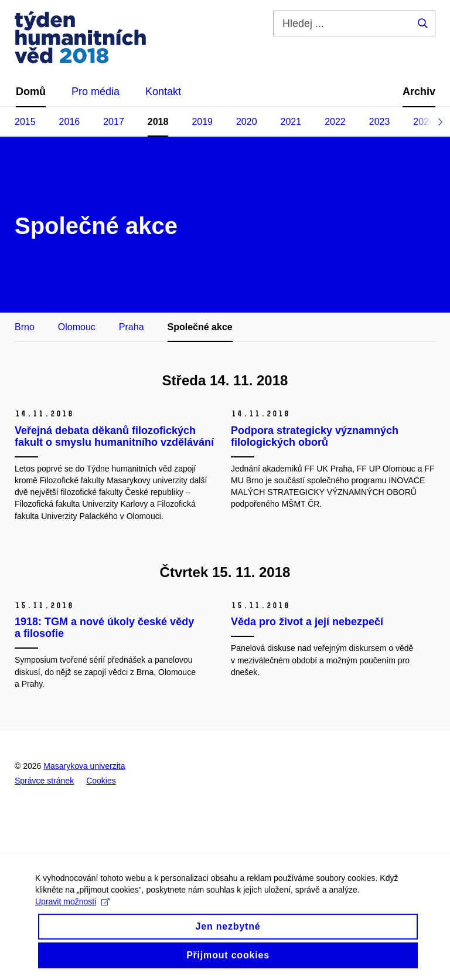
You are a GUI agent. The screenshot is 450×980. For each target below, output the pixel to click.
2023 (380, 122)
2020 (247, 122)
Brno (25, 327)
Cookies (101, 781)
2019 (202, 122)
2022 (335, 122)
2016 (70, 122)
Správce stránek (44, 781)
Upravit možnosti (72, 910)
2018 (158, 122)
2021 (291, 122)
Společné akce (200, 327)
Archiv (419, 91)
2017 (114, 122)
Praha (132, 327)
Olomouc (77, 327)
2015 (25, 122)
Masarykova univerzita (84, 766)
